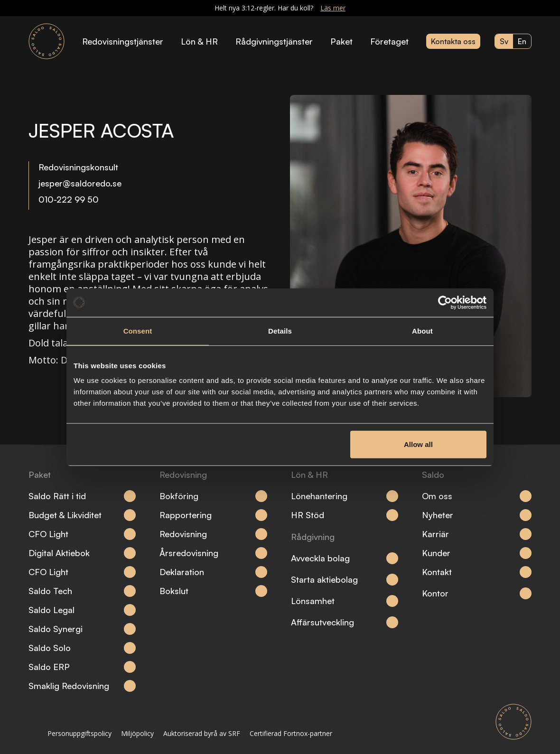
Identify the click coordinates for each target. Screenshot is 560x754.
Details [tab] (280, 330)
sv (504, 41)
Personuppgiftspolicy (79, 733)
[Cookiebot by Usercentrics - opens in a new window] (445, 302)
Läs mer (333, 8)
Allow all (418, 444)
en (522, 41)
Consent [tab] (138, 330)
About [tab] (422, 330)
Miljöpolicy (137, 733)
